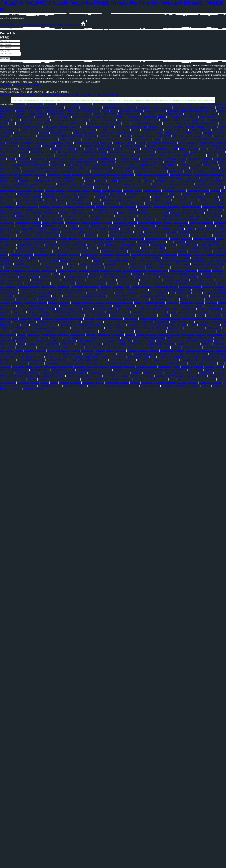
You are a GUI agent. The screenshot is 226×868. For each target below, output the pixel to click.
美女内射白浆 (155, 364)
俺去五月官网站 (46, 252)
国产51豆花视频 (60, 137)
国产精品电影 (87, 211)
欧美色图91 (195, 153)
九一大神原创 (102, 294)
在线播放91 (171, 297)
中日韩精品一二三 (143, 185)
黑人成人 (182, 143)
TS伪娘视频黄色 (72, 108)
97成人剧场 (133, 316)
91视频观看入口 (113, 147)
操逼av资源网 (145, 284)
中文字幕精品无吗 (178, 179)
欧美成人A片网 (94, 111)
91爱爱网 (55, 313)
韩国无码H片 (186, 214)
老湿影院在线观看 (130, 211)
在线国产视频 (151, 367)
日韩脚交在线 (110, 355)
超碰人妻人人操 (120, 223)
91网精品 (49, 358)
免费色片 (218, 246)
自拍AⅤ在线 (76, 121)
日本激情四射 (12, 143)
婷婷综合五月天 (113, 313)
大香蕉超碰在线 (128, 220)
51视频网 (215, 358)
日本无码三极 (125, 275)
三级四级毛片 (121, 118)
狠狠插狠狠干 (166, 108)
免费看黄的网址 (7, 134)
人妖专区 (105, 111)
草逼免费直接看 (64, 287)
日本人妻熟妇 (6, 137)
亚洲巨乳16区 (178, 230)
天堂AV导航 (212, 291)
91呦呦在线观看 (80, 307)
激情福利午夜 (187, 367)
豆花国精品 (202, 380)
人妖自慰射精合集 (140, 310)
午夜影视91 (8, 150)
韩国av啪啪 (53, 140)
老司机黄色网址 (107, 326)
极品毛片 (91, 294)
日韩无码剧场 (88, 140)
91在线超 (57, 252)
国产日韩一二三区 (191, 201)
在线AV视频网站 (85, 361)
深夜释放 (143, 319)
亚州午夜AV (103, 236)
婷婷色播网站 (45, 207)
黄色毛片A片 (207, 159)
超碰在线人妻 (90, 185)
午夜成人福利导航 (135, 118)
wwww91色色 (91, 236)
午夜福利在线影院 (176, 172)
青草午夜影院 (63, 335)
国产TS (118, 127)
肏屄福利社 (92, 124)
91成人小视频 (148, 345)
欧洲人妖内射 (29, 329)
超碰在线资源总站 (55, 188)
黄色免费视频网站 (167, 204)
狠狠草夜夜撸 (186, 339)
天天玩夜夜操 (169, 124)
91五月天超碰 (206, 249)
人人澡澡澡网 (12, 319)
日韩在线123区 (181, 326)
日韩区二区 (197, 204)
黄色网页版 (13, 191)
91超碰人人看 (111, 268)
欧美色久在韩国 (167, 351)
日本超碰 (124, 204)
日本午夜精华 (21, 227)
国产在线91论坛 (79, 246)
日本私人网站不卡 (26, 166)
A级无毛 (63, 364)
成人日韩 (41, 345)
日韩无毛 (67, 339)
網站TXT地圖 (19, 86)
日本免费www (80, 268)
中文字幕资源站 (98, 172)
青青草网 (26, 281)
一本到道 (140, 335)
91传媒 (147, 252)
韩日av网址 (198, 339)
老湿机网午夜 (205, 147)
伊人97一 (112, 131)
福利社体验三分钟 (18, 271)
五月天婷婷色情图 (31, 179)
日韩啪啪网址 (67, 233)
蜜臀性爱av (180, 351)
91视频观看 (42, 115)
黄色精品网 (200, 303)
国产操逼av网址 (105, 371)
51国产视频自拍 (116, 367)
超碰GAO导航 (34, 265)
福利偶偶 (211, 255)
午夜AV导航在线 (206, 374)
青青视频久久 (163, 179)
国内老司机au (219, 278)
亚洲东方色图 (123, 121)
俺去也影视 (105, 271)
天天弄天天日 (119, 169)
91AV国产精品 (100, 147)
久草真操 (74, 214)
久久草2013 (130, 335)
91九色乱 (142, 217)
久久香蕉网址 (159, 383)
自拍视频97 (21, 115)
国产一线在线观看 (203, 323)
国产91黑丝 (178, 127)
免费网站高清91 (32, 220)
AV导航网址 (77, 105)
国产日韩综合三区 (8, 300)
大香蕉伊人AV (109, 259)
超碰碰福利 (103, 249)
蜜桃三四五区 (177, 316)
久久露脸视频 (11, 345)
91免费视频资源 (75, 310)
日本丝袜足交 (198, 300)
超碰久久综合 (183, 380)
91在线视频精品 (22, 188)
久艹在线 (188, 172)
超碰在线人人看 (57, 220)
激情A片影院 (103, 124)
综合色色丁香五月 (184, 204)
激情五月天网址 (182, 281)
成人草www (219, 374)
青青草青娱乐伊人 (109, 252)
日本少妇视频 (128, 303)
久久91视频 (121, 156)
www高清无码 (207, 179)
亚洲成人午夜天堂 (67, 313)
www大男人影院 (62, 319)
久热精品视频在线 (55, 143)
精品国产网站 (54, 230)
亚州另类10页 (151, 335)
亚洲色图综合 (69, 387)
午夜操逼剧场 (96, 227)
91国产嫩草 (35, 153)
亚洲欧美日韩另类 (49, 271)
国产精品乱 (161, 275)
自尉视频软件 (87, 147)
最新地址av (71, 377)
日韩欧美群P (148, 236)
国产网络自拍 (127, 339)
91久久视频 (86, 127)
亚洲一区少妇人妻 (24, 358)
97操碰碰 (11, 159)
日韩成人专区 (123, 268)
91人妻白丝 (56, 121)
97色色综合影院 (211, 140)
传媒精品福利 (198, 195)
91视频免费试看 (205, 278)
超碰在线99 (182, 297)
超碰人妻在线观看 (107, 156)
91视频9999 (143, 223)
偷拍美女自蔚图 (85, 329)
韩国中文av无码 (105, 169)
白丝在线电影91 (187, 303)
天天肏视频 (198, 134)
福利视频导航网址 (110, 348)
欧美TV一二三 (106, 143)
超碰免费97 (152, 137)
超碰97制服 (206, 387)
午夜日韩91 (159, 374)
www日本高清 (104, 179)
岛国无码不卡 (178, 137)
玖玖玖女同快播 (122, 377)
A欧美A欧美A (168, 326)
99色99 (6, 243)
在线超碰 (20, 217)
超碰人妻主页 (168, 355)
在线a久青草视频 (169, 252)
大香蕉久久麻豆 (181, 198)
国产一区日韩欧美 (185, 211)
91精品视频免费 (66, 326)
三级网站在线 (78, 166)
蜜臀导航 (107, 108)
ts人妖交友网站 (173, 303)
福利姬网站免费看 (216, 211)
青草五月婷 (75, 351)
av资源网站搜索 (63, 329)
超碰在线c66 (193, 313)
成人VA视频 (176, 348)
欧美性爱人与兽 (185, 255)
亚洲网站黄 (12, 195)
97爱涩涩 (124, 297)
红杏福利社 (96, 191)
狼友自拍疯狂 (206, 131)
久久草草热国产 (193, 243)
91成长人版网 (62, 310)
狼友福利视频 (66, 262)
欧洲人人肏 (140, 220)
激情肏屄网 (124, 383)
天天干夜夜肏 (145, 198)
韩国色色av (134, 159)
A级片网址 (201, 316)
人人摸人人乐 (27, 169)
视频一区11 (205, 220)
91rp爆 (61, 108)
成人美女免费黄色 (211, 198)
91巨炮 (124, 316)
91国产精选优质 (153, 121)
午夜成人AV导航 (101, 188)
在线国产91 (219, 268)
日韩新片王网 (135, 265)
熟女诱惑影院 (164, 310)
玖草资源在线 (74, 239)
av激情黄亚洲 (209, 294)
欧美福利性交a (100, 297)
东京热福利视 (217, 323)
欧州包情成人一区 (110, 374)
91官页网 (147, 191)
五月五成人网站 (214, 172)
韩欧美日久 (60, 124)
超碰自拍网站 (43, 348)
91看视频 (162, 243)
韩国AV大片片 (94, 278)
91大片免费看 (43, 214)
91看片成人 (208, 236)
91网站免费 (95, 326)
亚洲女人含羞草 (212, 300)
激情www (55, 172)
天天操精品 (212, 364)
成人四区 (165, 214)
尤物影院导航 (169, 281)
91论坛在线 (209, 339)
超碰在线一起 (39, 108)
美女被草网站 (11, 287)
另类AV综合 (212, 156)
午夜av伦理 (135, 377)
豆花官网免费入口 (69, 342)
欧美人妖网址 (91, 291)
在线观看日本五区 (83, 172)
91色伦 (13, 358)
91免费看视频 (171, 159)
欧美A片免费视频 (84, 377)
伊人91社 (12, 163)
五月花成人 (198, 239)
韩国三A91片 (150, 275)
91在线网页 (56, 217)
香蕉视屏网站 (109, 217)
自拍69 (74, 329)
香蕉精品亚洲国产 (178, 310)
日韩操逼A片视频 (25, 246)
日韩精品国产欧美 (34, 124)
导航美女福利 (28, 172)
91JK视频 (80, 150)
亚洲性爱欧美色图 (82, 300)
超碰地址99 (182, 252)
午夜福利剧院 (190, 316)
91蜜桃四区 (62, 271)
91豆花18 (87, 118)
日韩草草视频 (184, 166)
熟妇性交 (20, 284)
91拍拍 (12, 124)
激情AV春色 (70, 291)
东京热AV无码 (50, 105)
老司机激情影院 (17, 108)
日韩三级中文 (57, 207)
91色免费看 (99, 383)
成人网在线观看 (87, 188)
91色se (12, 115)
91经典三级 (20, 252)
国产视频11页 (73, 227)
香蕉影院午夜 (11, 335)
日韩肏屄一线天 (77, 319)
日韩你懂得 (77, 118)
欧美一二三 (53, 326)
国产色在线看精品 (214, 335)
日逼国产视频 (160, 236)
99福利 (14, 371)
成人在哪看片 (25, 278)
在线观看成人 (216, 259)
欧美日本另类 (39, 358)
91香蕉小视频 (159, 249)
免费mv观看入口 (127, 230)
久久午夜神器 (9, 201)
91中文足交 (172, 166)
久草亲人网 (18, 387)
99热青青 (111, 163)
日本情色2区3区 (184, 259)
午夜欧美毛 (167, 223)
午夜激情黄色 (82, 284)
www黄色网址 (118, 291)
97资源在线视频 (81, 249)
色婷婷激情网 (102, 207)
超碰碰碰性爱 (143, 243)
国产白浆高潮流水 (142, 105)
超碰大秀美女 (118, 108)
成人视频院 (147, 287)
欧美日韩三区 (162, 220)
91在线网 (200, 307)
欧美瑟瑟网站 (205, 118)
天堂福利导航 (16, 172)
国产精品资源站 (65, 246)
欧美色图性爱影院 (26, 143)
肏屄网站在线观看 (208, 108)
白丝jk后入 (91, 335)
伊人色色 (4, 163)
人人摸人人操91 (199, 255)
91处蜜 (111, 294)
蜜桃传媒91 (121, 243)
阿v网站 (20, 300)
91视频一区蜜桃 (50, 127)
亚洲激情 (208, 137)
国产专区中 (153, 319)
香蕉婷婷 (34, 134)
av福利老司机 (162, 150)
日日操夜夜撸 (78, 339)
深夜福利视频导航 (45, 137)
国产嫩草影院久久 (209, 361)
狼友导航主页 (182, 345)
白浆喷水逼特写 (195, 198)
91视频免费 (174, 361)
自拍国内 (121, 281)
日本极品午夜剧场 (56, 115)
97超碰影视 (120, 387)
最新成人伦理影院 (157, 339)
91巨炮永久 (86, 191)
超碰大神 (219, 367)
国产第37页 (135, 383)
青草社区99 (100, 198)
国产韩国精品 (183, 131)
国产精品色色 (184, 233)
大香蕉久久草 (210, 307)
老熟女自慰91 (201, 217)
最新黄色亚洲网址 (123, 255)
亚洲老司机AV (83, 220)
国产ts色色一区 (41, 249)
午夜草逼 (110, 351)
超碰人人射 (87, 262)
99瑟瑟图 (67, 179)
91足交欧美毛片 (139, 137)
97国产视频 (116, 179)
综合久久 (182, 163)
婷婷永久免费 (186, 291)
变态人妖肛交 (109, 377)
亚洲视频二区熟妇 (32, 217)
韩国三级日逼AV (193, 387)
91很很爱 (145, 163)
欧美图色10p (180, 243)
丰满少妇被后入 (100, 262)
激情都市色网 (158, 211)
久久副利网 (29, 351)
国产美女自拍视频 (160, 169)
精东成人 (46, 223)
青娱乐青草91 (31, 137)
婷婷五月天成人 (143, 358)
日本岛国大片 (48, 319)
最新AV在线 (206, 153)
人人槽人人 (205, 259)
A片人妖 (219, 262)
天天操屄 (29, 108)
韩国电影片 (61, 191)
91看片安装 (130, 143)
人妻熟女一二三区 (22, 134)
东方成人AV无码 (80, 111)
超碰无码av (32, 380)
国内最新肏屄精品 (153, 355)
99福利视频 (93, 307)
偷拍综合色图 (139, 355)
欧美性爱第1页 (66, 307)
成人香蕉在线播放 (66, 367)
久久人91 (140, 307)
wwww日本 (61, 198)
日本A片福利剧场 (149, 265)
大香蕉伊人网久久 (141, 339)
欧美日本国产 (115, 124)
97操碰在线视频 (24, 361)
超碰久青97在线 (93, 233)
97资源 (136, 380)
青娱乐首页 (45, 281)
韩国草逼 (4, 179)
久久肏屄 (81, 342)
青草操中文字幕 (12, 147)
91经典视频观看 (133, 150)
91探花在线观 (208, 281)
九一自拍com (157, 134)
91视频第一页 (74, 147)
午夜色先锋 (47, 275)
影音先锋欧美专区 (117, 361)
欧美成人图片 (136, 236)
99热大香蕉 (98, 364)
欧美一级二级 (187, 121)
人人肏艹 (81, 159)
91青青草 (205, 169)
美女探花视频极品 (47, 332)
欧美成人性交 (158, 371)
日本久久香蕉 (153, 217)
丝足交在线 (54, 249)
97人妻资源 (101, 380)
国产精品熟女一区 (91, 287)
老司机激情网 (192, 246)
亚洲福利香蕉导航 (76, 137)
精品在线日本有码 (145, 361)
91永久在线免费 (31, 300)
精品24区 (199, 371)
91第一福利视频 (55, 294)
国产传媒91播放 (183, 236)
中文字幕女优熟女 (62, 355)
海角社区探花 (187, 319)
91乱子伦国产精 (26, 147)
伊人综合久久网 (103, 335)
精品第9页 (207, 188)
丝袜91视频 (46, 217)
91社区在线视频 (58, 223)
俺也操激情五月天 (133, 169)
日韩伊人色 (162, 115)
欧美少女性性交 (128, 175)
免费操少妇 (67, 348)
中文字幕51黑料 (192, 342)
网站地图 (115, 96)
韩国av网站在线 (108, 201)
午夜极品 (94, 255)
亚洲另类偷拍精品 (111, 364)
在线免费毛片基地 (162, 323)
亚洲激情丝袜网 (22, 223)
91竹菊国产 (25, 156)
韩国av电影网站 (188, 185)
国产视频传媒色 (91, 339)
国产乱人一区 (170, 131)
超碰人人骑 (104, 367)
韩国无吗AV (162, 166)
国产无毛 (169, 198)
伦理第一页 (55, 281)
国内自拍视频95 (148, 150)
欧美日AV (201, 329)
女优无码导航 (152, 147)
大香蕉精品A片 (179, 374)
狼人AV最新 (24, 259)
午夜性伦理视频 (119, 358)
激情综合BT (44, 134)
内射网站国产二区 (137, 121)
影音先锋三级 (202, 377)
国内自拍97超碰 (30, 303)
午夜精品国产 (22, 364)
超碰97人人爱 (175, 195)
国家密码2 (45, 383)
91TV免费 (13, 185)
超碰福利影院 (143, 108)
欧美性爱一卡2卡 (153, 230)
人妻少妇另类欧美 (177, 271)
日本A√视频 (128, 191)
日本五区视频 (156, 246)
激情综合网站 (163, 265)
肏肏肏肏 (181, 246)
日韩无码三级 (200, 121)
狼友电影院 (175, 239)
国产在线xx (136, 255)
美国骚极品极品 (210, 134)
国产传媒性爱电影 (58, 377)
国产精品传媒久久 (87, 198)
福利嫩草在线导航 (84, 156)
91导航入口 (101, 313)
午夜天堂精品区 (212, 115)
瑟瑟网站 (138, 191)
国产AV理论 (210, 262)
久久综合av (61, 332)
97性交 (153, 358)
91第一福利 (15, 233)
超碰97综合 (147, 169)
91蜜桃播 (98, 348)
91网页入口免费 (76, 185)
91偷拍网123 (84, 217)
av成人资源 (5, 281)
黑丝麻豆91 (12, 249)
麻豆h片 (221, 134)
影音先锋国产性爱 (176, 227)
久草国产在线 (57, 284)
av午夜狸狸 (112, 182)
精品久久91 (213, 150)
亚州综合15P (12, 175)
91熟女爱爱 (12, 236)
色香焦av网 (49, 111)
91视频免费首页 (198, 284)
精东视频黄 (81, 313)
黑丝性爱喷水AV (42, 118)
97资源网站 (188, 175)
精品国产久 (82, 169)
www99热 (190, 262)
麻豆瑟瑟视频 (160, 297)
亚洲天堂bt (35, 259)
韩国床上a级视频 (52, 236)
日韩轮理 (37, 147)
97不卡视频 (148, 303)
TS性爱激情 (38, 310)
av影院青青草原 (52, 345)
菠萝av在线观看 (42, 377)
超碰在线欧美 (84, 271)
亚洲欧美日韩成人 (116, 319)
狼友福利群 (127, 179)
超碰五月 (34, 355)
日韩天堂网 (66, 175)
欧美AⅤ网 (9, 140)
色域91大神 (78, 134)
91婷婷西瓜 (195, 169)
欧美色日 (123, 348)
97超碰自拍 (90, 166)
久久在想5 (145, 300)
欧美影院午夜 (27, 233)
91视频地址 (31, 345)
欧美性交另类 (196, 281)
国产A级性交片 (190, 268)
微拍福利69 (63, 255)
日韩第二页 (69, 143)
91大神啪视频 (24, 153)
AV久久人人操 (161, 329)
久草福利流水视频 (141, 364)
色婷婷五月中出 (160, 207)
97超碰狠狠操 (209, 348)
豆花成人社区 (199, 214)
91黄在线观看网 (200, 211)
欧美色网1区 (10, 111)
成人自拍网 (136, 287)
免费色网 (44, 326)
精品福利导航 (130, 367)
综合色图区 (131, 307)
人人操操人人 (72, 124)
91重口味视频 (34, 163)
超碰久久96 (112, 310)
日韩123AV (31, 348)
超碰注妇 (154, 300)
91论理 (191, 371)
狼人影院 (31, 111)
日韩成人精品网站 (112, 204)
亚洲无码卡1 (51, 243)
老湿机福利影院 (157, 163)
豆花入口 (21, 249)
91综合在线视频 (78, 316)
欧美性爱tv (157, 191)
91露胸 (68, 166)
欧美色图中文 (160, 111)
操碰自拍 (86, 121)
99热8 (196, 150)
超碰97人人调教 (125, 214)
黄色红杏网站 (193, 374)
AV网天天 (141, 367)
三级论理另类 (165, 217)
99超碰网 (182, 159)
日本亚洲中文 (123, 345)
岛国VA (52, 204)
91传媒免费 (20, 105)
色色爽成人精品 (167, 278)
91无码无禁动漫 (34, 227)
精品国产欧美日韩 (163, 348)
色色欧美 (138, 303)
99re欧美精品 (164, 268)
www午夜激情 (202, 355)
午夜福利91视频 (97, 265)
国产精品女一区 (40, 294)
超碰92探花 (131, 201)
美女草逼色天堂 (134, 326)
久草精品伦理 (183, 249)
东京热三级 (151, 166)
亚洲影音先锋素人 (20, 230)
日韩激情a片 (14, 156)
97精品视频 (203, 182)
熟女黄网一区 (40, 351)
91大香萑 (172, 313)
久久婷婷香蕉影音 (74, 332)
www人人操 (181, 124)
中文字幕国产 (201, 185)
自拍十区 (153, 179)
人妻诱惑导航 (155, 387)
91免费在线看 (127, 147)
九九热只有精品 (95, 374)
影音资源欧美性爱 (91, 332)
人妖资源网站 (201, 105)
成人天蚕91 (176, 156)
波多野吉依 (22, 287)
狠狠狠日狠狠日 (173, 185)
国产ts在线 (92, 246)
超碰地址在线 (131, 207)
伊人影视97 (155, 108)
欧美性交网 (73, 271)
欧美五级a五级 (85, 364)
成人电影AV (66, 230)
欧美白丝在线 (23, 383)
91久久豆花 (194, 131)
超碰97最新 (215, 191)
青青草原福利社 (96, 275)
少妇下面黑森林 (100, 105)
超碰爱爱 (113, 342)
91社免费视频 (164, 319)
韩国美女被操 (124, 284)
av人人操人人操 (72, 259)
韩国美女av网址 (41, 255)
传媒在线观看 (168, 140)
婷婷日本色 (43, 380)
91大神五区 (22, 163)
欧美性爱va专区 (107, 127)
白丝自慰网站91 (12, 291)
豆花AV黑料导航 (19, 313)
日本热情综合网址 (134, 156)
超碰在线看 (89, 230)
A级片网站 (148, 175)
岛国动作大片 (204, 326)
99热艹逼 (181, 105)
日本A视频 (211, 227)
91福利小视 (83, 278)
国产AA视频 (45, 313)
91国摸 (198, 361)
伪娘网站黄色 (125, 111)
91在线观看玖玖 (21, 265)
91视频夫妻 (21, 124)
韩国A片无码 (143, 351)
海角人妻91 (61, 195)
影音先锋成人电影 (175, 377)
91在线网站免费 (50, 185)
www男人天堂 (33, 140)
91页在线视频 (78, 236)
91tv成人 (64, 275)
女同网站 (157, 140)
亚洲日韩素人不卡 (213, 230)
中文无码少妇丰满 (78, 335)
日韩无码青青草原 (49, 335)
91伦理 (172, 294)
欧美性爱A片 (137, 374)
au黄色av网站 (32, 252)
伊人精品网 (93, 169)
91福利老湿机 (9, 207)
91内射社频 (127, 262)
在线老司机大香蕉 (184, 294)
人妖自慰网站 (77, 355)
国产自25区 (162, 313)
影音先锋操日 (51, 239)
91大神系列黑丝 (200, 172)
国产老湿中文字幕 (41, 291)
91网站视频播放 (113, 380)
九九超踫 (136, 134)
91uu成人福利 (74, 255)
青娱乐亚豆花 (17, 332)
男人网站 (51, 351)
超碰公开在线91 (63, 316)
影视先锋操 (62, 239)
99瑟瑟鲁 (91, 313)
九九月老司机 (163, 239)
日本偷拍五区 (182, 118)
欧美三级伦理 (117, 191)
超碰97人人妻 (181, 278)
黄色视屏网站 (57, 150)
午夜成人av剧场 (111, 214)
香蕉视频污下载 (75, 323)
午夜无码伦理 (96, 217)
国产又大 (21, 204)
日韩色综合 (161, 153)
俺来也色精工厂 (50, 131)
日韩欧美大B (34, 339)
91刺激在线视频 (87, 108)
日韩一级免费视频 (114, 198)
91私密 (32, 230)
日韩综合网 (44, 262)
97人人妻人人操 (214, 217)
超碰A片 (28, 367)
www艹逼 (55, 118)
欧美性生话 (194, 249)
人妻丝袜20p (101, 182)
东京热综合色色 (103, 185)
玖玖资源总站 (55, 348)
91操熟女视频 (175, 169)
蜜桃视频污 (135, 300)
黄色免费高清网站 (108, 159)
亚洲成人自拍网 (186, 150)
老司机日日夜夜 (169, 259)
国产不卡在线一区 (149, 115)
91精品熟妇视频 (36, 201)
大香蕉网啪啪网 (165, 367)
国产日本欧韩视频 (177, 262)
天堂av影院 (84, 227)
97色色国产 (64, 214)
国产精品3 (93, 249)
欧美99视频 (57, 297)
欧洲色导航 (161, 332)
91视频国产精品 (186, 111)
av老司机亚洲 (192, 163)
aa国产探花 (199, 111)
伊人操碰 (109, 239)
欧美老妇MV (37, 127)
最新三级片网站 (75, 140)
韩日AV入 (190, 105)
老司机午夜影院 (19, 323)
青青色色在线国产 (170, 143)
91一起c (72, 275)
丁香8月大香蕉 (48, 195)
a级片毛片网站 (196, 348)
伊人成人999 (50, 310)
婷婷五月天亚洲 (159, 185)
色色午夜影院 (16, 118)
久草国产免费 (114, 230)
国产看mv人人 (150, 172)
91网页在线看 (211, 214)
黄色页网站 (64, 383)
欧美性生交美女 (50, 367)
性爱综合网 (45, 374)
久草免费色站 (125, 140)
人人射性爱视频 (158, 201)
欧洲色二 (139, 175)
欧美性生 (12, 307)
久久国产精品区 (133, 281)
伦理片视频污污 (52, 300)
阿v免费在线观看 (86, 297)
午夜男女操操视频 (214, 329)
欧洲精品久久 (49, 124)
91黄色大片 (10, 351)
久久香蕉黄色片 (140, 342)
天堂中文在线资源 (56, 380)
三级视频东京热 (26, 182)
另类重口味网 (101, 319)
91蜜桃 (105, 227)
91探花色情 (81, 281)
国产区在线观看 (110, 345)
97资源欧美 (131, 243)
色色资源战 (54, 262)
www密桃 (9, 297)
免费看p (75, 153)
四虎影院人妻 (144, 246)
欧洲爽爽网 (47, 227)
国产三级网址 (206, 243)
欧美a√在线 (146, 134)
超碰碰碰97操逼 (178, 342)
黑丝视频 (35, 281)
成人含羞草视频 (10, 383)
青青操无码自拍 (54, 175)
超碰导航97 (77, 175)
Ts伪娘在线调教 (147, 348)
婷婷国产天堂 (78, 230)
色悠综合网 (46, 371)
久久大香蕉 (157, 124)
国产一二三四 (87, 223)
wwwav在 (173, 182)
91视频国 (185, 169)
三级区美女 (184, 220)
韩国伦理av (199, 367)
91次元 (6, 131)
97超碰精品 (190, 230)
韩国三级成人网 (106, 307)
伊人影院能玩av (147, 159)
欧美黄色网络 (218, 188)
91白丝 (121, 115)
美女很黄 (54, 163)
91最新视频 (38, 367)
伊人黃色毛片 (86, 239)
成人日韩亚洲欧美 (140, 179)
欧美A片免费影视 (218, 297)
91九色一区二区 (48, 265)
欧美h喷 (23, 380)
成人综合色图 (52, 361)
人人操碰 (83, 259)
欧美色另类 (45, 150)
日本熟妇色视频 (33, 307)
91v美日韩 (22, 335)
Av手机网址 (190, 355)
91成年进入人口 (114, 105)
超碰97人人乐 (42, 230)
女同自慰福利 (72, 198)
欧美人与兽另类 (22, 201)
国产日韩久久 (186, 300)
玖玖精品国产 (79, 233)
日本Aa (193, 380)
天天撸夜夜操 (192, 358)
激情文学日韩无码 (214, 316)
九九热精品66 (130, 108)
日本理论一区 (110, 323)
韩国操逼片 (157, 284)
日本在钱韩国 (189, 127)
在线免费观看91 (111, 265)
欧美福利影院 (161, 377)
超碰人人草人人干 (161, 361)
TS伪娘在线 (141, 143)
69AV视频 (35, 326)
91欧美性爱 (182, 313)
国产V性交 (136, 131)
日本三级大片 (160, 303)
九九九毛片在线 (187, 217)
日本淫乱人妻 (22, 342)
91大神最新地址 (169, 246)
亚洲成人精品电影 (48, 287)
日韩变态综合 (190, 329)
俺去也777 (151, 332)
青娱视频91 (84, 265)
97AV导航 (139, 172)
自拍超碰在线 (83, 275)
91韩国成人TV (126, 364)
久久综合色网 (129, 332)
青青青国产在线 (158, 198)
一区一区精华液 (219, 153)
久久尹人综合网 (147, 195)
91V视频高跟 (138, 275)
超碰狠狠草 (148, 374)
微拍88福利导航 (97, 220)
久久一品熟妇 (122, 163)
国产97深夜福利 (63, 351)
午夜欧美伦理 (36, 185)
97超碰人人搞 (128, 105)
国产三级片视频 (161, 182)
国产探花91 (173, 150)
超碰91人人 (67, 134)
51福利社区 (15, 131)
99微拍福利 (148, 182)
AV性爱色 (21, 307)
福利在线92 (57, 179)
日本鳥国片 (218, 252)
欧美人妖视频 (211, 111)
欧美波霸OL (167, 230)
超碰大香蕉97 (100, 310)
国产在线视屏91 (15, 179)
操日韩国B (193, 326)
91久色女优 (87, 105)
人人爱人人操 (146, 380)
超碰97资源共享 (33, 150)
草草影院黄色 (24, 185)
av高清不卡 (208, 204)
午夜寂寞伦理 (170, 134)
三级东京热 (71, 201)
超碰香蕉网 (36, 198)
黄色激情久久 (137, 111)
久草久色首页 (196, 236)
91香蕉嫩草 (175, 214)
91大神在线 (140, 230)
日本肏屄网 (13, 182)
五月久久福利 (164, 307)
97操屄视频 (15, 326)
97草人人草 (193, 118)
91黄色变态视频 (23, 268)
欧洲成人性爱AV (70, 169)
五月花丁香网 (157, 281)
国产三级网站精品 (42, 166)
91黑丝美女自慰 (15, 275)
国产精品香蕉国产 (11, 278)
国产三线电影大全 (181, 223)
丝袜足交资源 (219, 236)
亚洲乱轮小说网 (17, 220)
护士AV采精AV (192, 147)
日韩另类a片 (72, 195)
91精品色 (4, 275)
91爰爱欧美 (69, 207)
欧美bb (186, 348)
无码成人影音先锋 (26, 211)
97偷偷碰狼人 (88, 303)
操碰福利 (159, 345)
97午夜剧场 (193, 278)
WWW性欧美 (39, 182)
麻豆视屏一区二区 (137, 239)
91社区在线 (29, 284)
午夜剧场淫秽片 (53, 159)
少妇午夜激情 (62, 265)
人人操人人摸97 (30, 214)
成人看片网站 (116, 271)
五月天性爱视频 (193, 179)
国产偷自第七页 (132, 371)
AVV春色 (111, 134)
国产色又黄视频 (66, 249)
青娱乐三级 (164, 300)
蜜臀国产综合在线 (215, 185)
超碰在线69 (32, 115)
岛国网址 (44, 140)
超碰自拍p (45, 163)
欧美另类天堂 (196, 207)
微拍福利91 (184, 275)
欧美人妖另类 (9, 223)
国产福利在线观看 (86, 214)
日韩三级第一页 (92, 159)
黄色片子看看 (216, 383)
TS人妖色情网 (50, 201)
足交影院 (98, 223)
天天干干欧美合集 (36, 342)
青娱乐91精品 (139, 147)
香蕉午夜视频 (45, 179)
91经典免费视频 (13, 169)
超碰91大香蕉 (92, 163)
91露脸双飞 (151, 220)
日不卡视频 (10, 227)
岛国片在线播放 (95, 345)
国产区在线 (156, 105)
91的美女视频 (21, 374)
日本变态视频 (121, 217)
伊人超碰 (171, 332)
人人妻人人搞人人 (46, 355)
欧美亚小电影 (119, 143)
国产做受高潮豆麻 (106, 150)
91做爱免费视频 (114, 262)
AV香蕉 (40, 105)
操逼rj (95, 371)
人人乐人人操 (155, 214)
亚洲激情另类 (29, 390)
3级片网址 (200, 115)
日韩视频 (73, 361)
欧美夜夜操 (174, 287)
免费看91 (154, 243)
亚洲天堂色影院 (133, 387)
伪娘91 (210, 246)
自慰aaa (165, 105)
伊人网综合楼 (151, 239)
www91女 (95, 143)
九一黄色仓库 (147, 383)
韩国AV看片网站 (188, 335)
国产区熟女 (160, 159)
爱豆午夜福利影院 (20, 339)
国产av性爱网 (6, 230)
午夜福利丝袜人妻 (205, 268)
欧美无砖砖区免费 (101, 361)
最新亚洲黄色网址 (11, 259)
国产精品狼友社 (199, 291)
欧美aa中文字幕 (207, 342)
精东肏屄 (39, 111)
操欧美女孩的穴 (26, 319)
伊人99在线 (175, 335)
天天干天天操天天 (125, 355)
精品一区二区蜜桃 (112, 220)
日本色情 (99, 140)
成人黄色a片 (193, 383)
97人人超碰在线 (154, 143)
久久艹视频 (5, 271)
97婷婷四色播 (34, 287)
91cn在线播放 (193, 124)
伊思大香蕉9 (46, 259)
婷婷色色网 (100, 166)
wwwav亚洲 (212, 127)
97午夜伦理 (49, 156)
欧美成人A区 (16, 281)
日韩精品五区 (208, 275)
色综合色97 (182, 383)
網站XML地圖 (6, 86)
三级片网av (91, 131)
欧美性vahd (128, 127)
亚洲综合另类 (65, 303)
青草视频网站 (95, 201)
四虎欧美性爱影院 (73, 380)
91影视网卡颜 (118, 287)
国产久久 (171, 236)
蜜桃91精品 (54, 307)
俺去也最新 (179, 355)
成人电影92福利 (30, 387)
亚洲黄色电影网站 (161, 294)
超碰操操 (82, 124)
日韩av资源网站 (163, 342)
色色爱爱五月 (173, 111)
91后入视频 (102, 131)
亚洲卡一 (58, 358)
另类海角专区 (111, 121)
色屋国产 (53, 255)
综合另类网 (103, 342)
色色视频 (25, 355)
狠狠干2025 (140, 332)
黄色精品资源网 (34, 335)
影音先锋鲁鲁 (146, 371)
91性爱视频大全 (194, 191)
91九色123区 (10, 364)
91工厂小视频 (154, 278)
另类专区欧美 (180, 191)
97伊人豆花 (123, 182)
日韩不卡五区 (219, 345)
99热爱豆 (13, 153)
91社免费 (134, 268)
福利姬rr (204, 150)
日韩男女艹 (132, 351)
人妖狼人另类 (195, 275)
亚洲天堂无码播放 (116, 249)
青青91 (173, 105)
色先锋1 (100, 323)
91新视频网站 (29, 377)
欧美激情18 (156, 259)
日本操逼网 (115, 137)
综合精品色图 (70, 371)
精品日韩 (12, 204)
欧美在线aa (185, 265)
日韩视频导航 (78, 348)
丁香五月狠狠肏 (95, 387)
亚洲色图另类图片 (14, 316)
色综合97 (21, 345)
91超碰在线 (202, 364)
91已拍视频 (219, 339)
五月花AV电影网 (196, 140)
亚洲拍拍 (34, 121)
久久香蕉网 (156, 326)
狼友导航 (106, 191)
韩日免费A (139, 233)
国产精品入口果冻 (8, 342)
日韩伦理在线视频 (176, 115)
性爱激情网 (35, 371)
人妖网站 (144, 291)
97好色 (221, 364)
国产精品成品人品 (98, 300)
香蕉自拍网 (158, 188)
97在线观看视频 (179, 387)
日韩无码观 (214, 355)
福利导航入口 (196, 233)
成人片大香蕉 (70, 220)
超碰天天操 (90, 316)
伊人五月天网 (75, 127)
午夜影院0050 (48, 198)
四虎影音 (102, 163)
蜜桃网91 (37, 319)
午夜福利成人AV (149, 255)
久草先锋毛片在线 (82, 143)
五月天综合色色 (192, 108)
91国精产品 (214, 169)
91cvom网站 (151, 313)
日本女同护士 (80, 367)
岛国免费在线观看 (193, 351)
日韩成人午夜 (204, 297)
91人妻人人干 (108, 118)
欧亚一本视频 (19, 150)
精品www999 (164, 316)
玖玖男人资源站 (56, 339)
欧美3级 (101, 246)
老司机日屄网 (166, 127)
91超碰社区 (98, 115)
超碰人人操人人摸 (113, 303)
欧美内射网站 (39, 191)
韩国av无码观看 (164, 137)
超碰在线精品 (106, 287)
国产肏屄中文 (208, 223)
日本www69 (35, 275)
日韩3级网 (212, 380)
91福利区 (39, 131)
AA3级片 (66, 121)
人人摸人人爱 (80, 131)
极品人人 (34, 188)
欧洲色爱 (96, 127)
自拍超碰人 (114, 227)
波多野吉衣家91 (140, 271)
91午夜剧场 (59, 278)
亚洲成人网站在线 (150, 156)
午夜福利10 (201, 127)
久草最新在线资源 (77, 163)
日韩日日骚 (214, 124)
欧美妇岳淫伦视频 (123, 134)
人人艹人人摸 (32, 207)
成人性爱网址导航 (118, 195)
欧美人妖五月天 (25, 175)
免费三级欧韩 (50, 316)
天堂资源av (171, 249)
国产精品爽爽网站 (37, 364)
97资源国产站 (170, 345)
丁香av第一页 (191, 271)
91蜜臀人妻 (115, 316)
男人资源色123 (37, 156)
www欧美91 (77, 179)
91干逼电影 (89, 134)
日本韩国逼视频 (37, 239)
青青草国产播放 (116, 233)
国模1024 (162, 118)
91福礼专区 (132, 223)
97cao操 (213, 163)
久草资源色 (88, 175)
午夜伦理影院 (69, 150)
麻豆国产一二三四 (133, 249)
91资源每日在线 (45, 387)
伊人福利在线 (95, 252)
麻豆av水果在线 (174, 153)
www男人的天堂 (38, 159)
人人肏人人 (149, 111)
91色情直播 (165, 121)
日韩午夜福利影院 (127, 185)
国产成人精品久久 (145, 207)
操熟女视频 (21, 111)
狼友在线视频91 (64, 243)
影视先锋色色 (152, 268)
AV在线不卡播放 (131, 319)
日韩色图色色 (63, 185)
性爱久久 (89, 348)
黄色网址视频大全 (52, 342)
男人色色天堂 (76, 383)
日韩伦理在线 (214, 201)
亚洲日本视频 (176, 323)
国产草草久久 (34, 374)
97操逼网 (54, 383)
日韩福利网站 (121, 326)
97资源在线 (10, 284)
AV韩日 (42, 300)
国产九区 (30, 249)
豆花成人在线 (69, 284)
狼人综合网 (99, 268)
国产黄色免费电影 (84, 371)
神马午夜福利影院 (81, 326)
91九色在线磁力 (124, 131)
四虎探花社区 (121, 294)
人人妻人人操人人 (94, 281)
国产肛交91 (174, 300)
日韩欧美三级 (33, 313)
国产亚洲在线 (11, 246)
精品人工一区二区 (65, 131)
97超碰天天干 (156, 223)
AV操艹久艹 (162, 172)
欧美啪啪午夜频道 (214, 310)
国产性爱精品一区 (14, 127)
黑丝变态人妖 (16, 239)
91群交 (168, 201)
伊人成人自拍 (39, 243)
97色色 (170, 243)
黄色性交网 (83, 195)
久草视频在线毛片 (130, 198)
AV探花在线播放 (121, 239)
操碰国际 (4, 156)
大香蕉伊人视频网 (207, 143)
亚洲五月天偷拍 (101, 153)
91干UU (26, 239)
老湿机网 (193, 182)
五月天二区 (67, 252)
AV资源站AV (131, 361)
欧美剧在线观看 (73, 211)
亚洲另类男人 (66, 118)
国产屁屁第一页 (162, 195)
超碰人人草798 (205, 271)
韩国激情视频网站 (170, 284)
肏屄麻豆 (11, 217)
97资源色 (153, 310)
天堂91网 (202, 246)
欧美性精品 (21, 348)
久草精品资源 (154, 127)
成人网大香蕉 (168, 191)
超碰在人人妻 (211, 195)
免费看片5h (187, 156)
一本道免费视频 (210, 332)
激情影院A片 (189, 377)
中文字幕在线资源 (70, 217)
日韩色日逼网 (35, 195)
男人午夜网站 (122, 259)
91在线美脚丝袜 (138, 313)
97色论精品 (133, 294)
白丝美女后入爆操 (59, 323)
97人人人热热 (91, 150)
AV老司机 (126, 124)
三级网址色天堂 (26, 294)
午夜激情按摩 (71, 278)
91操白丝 (115, 185)
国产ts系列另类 (153, 262)
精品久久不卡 (121, 351)
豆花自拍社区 (147, 249)
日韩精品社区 (165, 156)
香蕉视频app (207, 345)
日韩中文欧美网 (136, 182)
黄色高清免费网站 (42, 172)
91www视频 (204, 383)
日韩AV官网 (21, 207)
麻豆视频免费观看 (107, 243)
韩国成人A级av (49, 147)
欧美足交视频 (77, 287)
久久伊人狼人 (66, 236)
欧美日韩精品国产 (132, 329)
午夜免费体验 (210, 371)
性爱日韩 (85, 255)
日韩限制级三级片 (68, 345)
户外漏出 (200, 137)
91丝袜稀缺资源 (52, 364)
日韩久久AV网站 (23, 159)
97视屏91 (54, 214)
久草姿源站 (187, 195)
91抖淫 (96, 156)
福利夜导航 (90, 207)
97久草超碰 (100, 303)
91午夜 (26, 275)
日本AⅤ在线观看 (57, 166)
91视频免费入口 (16, 255)
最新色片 (44, 339)
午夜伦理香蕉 (218, 131)
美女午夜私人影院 (48, 153)
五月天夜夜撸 (137, 124)
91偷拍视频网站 (86, 153)
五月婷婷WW (29, 118)
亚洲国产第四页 (215, 182)
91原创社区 (50, 191)
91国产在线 (76, 303)
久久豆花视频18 (145, 211)
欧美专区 (43, 188)
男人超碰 (151, 227)
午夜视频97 (97, 118)
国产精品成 (181, 332)
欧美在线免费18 (155, 271)
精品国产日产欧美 (111, 140)
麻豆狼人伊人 (10, 268)
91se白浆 (174, 307)
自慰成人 (25, 121)
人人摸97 (93, 195)
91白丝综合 (133, 217)
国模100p (58, 268)
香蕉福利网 (171, 383)
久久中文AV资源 (79, 243)
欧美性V (3, 191)
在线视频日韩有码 (114, 332)
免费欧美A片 (218, 271)
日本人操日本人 (40, 175)
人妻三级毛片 (120, 150)
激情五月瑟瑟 (100, 134)
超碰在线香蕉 (187, 239)
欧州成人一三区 (181, 140)
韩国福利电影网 (147, 329)
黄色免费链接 (123, 300)
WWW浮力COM (53, 233)
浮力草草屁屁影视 (201, 175)
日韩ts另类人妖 (91, 137)
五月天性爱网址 (88, 380)
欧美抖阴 (198, 287)
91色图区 (149, 140)
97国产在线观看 (68, 281)
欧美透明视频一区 (126, 172)
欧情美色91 (5, 371)
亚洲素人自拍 (23, 195)
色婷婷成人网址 (145, 294)
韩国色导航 (192, 310)
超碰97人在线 (56, 169)
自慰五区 (171, 118)
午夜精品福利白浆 (136, 252)
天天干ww (90, 182)
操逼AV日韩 (140, 166)
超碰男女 (201, 227)
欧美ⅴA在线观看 (16, 390)
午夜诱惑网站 (103, 195)
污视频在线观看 (145, 188)
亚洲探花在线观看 (12, 198)
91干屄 (165, 271)
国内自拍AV (73, 364)
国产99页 (114, 111)
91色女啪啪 (67, 294)
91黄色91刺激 (179, 108)
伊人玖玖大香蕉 (140, 127)
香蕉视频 (105, 233)
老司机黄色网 (61, 156)
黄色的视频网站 (67, 172)
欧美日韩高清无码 (160, 287)
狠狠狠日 (218, 179)
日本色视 (45, 307)
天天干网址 (134, 297)
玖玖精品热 (36, 268)
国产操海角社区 (25, 310)
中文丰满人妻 (141, 227)
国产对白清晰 (99, 211)
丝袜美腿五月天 (178, 358)
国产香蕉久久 (182, 371)
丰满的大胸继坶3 (132, 291)
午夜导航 (27, 316)
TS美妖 (102, 332)
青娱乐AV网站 (11, 166)
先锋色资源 (64, 163)
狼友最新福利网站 (133, 115)
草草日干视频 (99, 329)
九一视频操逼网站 (113, 211)
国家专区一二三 (186, 287)
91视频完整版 (44, 121)
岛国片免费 (205, 313)
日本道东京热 (86, 115)
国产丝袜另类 (20, 140)
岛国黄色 (176, 217)
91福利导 (120, 329)
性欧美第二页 (125, 374)
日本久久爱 (177, 201)
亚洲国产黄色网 (123, 323)
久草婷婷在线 (47, 268)
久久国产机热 (177, 268)
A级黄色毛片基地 (10, 310)
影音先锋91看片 (60, 227)
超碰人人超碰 (62, 147)
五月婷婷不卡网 (25, 191)
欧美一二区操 (141, 278)
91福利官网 (176, 121)
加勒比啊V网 (98, 204)
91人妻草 (99, 214)
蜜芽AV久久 (88, 310)
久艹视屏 (72, 156)
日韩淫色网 (183, 182)
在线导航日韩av (209, 207)
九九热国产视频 (27, 131)
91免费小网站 (134, 163)
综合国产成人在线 (176, 329)
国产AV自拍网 (134, 348)
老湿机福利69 (17, 243)
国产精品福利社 (133, 195)
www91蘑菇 (197, 188)
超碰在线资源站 (33, 271)
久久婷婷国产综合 (72, 115)
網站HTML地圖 (33, 86)
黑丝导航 (203, 201)
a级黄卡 (56, 275)
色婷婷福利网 (210, 239)
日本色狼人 (60, 111)
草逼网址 (185, 207)
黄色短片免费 (172, 275)
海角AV (145, 214)
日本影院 (201, 310)
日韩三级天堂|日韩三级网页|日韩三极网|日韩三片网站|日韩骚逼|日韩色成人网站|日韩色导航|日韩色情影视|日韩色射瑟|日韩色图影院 (56, 96)
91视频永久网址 (110, 115)
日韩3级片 (146, 326)
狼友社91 (205, 191)
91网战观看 (133, 259)
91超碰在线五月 (10, 361)
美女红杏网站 (124, 236)
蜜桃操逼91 (176, 319)
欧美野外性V (101, 284)
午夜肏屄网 (112, 300)
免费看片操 (28, 255)
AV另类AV (28, 243)
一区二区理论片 (47, 278)
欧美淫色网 (129, 233)
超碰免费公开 (196, 166)
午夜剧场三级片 (147, 377)
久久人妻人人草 (200, 156)
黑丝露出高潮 (57, 371)
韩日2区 (102, 339)
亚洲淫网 (113, 236)
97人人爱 (143, 316)
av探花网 (204, 124)
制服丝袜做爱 (171, 211)
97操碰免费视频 (109, 281)
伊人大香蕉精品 (88, 351)
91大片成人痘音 (44, 323)
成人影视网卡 (82, 345)
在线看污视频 (147, 323)
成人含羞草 (43, 204)
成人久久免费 (18, 137)
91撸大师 (11, 188)
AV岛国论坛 (209, 367)
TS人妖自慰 (73, 265)
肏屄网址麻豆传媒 (80, 252)
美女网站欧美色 (171, 255)
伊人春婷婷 (128, 271)
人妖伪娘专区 (16, 303)
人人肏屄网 (124, 265)
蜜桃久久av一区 (64, 153)
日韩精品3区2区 (95, 259)
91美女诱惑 (31, 105)
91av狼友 (16, 121)
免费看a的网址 (171, 163)
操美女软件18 (119, 307)
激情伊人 (151, 342)
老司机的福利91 (12, 294)
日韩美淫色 (107, 223)
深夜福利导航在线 (113, 246)
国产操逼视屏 (88, 383)
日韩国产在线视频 (196, 252)
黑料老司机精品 (214, 105)
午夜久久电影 (6, 367)
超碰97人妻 (61, 204)
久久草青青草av (146, 297)
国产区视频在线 (80, 294)
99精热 (69, 111)
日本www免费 (122, 159)
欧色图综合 (56, 374)
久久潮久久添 (35, 223)
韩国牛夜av (122, 252)
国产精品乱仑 (39, 233)
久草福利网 (204, 163)
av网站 (160, 255)
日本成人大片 (82, 387)
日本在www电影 (127, 227)
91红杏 (92, 284)
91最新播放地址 (105, 358)
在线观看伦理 (195, 223)
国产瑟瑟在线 (136, 345)
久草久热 (168, 374)
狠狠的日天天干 (85, 204)
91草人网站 (32, 323)
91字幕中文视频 (26, 291)
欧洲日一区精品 (13, 355)
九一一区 (216, 118)
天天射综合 (172, 233)
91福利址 (148, 124)
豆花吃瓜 (192, 364)
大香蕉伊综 (10, 374)
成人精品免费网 (104, 291)
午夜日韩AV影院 (131, 188)
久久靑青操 (175, 265)
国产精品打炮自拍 (162, 175)
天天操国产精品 (68, 374)
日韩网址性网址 (194, 159)
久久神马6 (77, 262)
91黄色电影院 (32, 204)
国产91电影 (68, 268)
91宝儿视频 (72, 204)
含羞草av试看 (41, 143)
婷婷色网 (27, 127)
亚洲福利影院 (99, 175)
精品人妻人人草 (97, 121)
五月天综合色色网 (68, 159)
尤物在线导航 (138, 140)
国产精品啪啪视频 (214, 319)
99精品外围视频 (44, 297)
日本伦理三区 (112, 166)
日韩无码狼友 (52, 108)
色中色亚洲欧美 (151, 233)
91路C (128, 287)
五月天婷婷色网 (168, 364)
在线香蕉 (63, 140)
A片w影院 (192, 297)
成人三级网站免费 (161, 380)
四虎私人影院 (150, 153)
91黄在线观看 (204, 358)
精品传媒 (195, 259)
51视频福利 (146, 131)
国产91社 (98, 108)
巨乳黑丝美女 (9, 252)
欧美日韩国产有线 (137, 204)
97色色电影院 (101, 230)
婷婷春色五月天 (139, 262)
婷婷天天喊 (174, 220)
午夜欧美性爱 (114, 153)
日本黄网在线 (182, 364)
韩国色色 (185, 153)
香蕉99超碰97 (174, 207)
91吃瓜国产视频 (156, 291)
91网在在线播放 (198, 265)
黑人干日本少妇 (73, 191)
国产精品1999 (169, 188)
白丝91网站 (100, 351)
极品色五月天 (193, 143)
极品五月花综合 (152, 204)
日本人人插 (215, 313)
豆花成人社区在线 (211, 166)
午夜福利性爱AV (57, 291)
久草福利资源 (104, 137)
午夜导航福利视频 (116, 207)
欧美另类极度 (111, 172)
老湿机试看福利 (213, 121)
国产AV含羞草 (93, 243)
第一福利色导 (41, 329)
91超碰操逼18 (127, 380)
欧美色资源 (97, 377)
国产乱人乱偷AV (183, 188)
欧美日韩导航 (18, 367)
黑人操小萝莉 (64, 182)
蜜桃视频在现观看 (43, 284)
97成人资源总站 (125, 310)
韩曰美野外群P (144, 201)
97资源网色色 (185, 284)
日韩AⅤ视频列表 (217, 175)
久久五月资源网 (64, 105)
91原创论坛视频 (15, 377)
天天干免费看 (145, 259)
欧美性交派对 (176, 175)
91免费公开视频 (15, 329)
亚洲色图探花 (56, 134)
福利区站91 (121, 201)
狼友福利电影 (164, 147)
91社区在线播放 (78, 182)
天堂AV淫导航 (51, 246)
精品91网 (137, 214)
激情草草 (139, 153)
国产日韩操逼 (113, 297)
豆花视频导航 (219, 159)
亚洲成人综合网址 (31, 332)
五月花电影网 (31, 297)
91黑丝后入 (19, 297)
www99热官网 (11, 211)
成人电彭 (61, 201)
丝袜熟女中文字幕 (126, 166)
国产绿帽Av (80, 207)
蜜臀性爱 (19, 351)
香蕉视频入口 (52, 182)
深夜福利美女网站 (171, 291)
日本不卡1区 (90, 319)
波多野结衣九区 (212, 265)
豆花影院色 (5, 239)
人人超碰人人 (89, 355)
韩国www (200, 230)
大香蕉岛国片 (24, 371)
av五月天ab (190, 137)
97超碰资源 (197, 294)
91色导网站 (42, 303)
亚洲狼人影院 (60, 211)
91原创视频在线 (173, 339)
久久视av (163, 233)
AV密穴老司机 (151, 307)
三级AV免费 (126, 137)
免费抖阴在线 (188, 323)
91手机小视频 (23, 236)
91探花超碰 (64, 361)
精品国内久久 (82, 201)
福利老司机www (70, 297)
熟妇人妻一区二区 (18, 262)
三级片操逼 (48, 211)
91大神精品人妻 (127, 153)
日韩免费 (220, 227)
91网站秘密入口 (178, 147)
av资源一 (100, 355)
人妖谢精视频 (195, 345)
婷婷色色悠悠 (37, 316)
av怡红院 (25, 326)
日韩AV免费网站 (113, 175)
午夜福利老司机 (15, 214)
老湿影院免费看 (150, 118)
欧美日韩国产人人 (187, 307)
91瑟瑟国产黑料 (67, 300)
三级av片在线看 (116, 188)
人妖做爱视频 (58, 259)
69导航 (142, 268)
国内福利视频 (158, 131)
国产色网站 (41, 390)
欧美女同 (165, 262)
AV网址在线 (63, 127)
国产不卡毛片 (32, 262)
